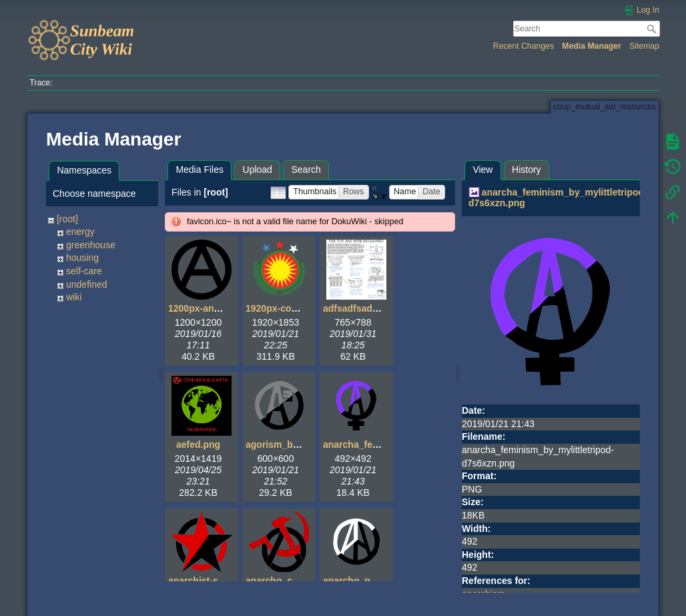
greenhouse (91, 245)
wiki (74, 297)
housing (82, 258)
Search (653, 29)
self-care (84, 271)
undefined (87, 284)
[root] (67, 219)
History (527, 170)
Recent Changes (524, 46)
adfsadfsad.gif (355, 308)
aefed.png (198, 444)
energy (80, 232)
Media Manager (592, 46)
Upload (258, 170)
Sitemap (644, 46)
